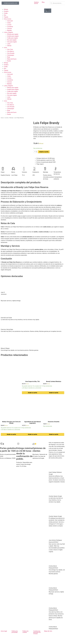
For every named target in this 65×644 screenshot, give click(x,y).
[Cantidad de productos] (35, 152)
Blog (43, 2)
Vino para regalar (12, 42)
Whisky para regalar (13, 34)
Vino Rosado (11, 53)
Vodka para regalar (13, 38)
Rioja (9, 57)
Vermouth (10, 21)
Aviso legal (4, 631)
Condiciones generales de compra (37, 632)
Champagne (11, 55)
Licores (9, 25)
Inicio (2, 118)
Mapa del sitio (48, 631)
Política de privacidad (15, 632)
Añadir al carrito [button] (33, 393)
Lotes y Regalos (8, 32)
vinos (5, 48)
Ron (5, 15)
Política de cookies (25, 632)
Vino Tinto (10, 49)
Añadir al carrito (44, 152)
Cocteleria (10, 27)
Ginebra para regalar (13, 36)
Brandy (11, 118)
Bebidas (9, 30)
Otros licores (8, 19)
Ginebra (6, 11)
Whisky (6, 9)
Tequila (6, 17)
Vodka (6, 13)
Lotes (9, 44)
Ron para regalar (12, 40)
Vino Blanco (11, 51)
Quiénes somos (36, 3)
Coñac (9, 23)
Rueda (9, 61)
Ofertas (9, 46)
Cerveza (9, 28)
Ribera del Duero (12, 59)
